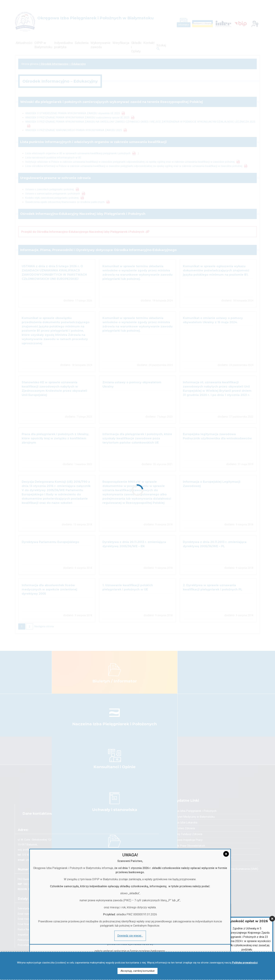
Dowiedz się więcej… (43, 943)
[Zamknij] (272, 893)
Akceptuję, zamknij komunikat (137, 971)
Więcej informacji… (247, 945)
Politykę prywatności (245, 963)
